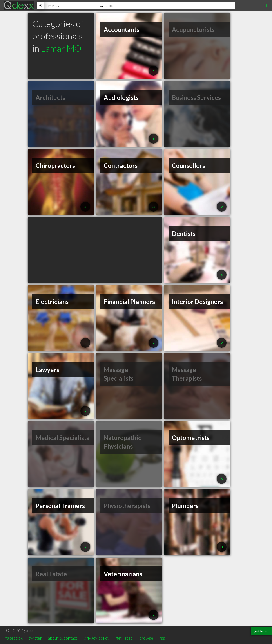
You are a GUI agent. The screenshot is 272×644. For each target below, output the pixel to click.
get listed (124, 638)
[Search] (166, 5)
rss (162, 638)
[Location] (67, 5)
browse (146, 638)
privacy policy (97, 638)
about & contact (63, 638)
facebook (14, 638)
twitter (35, 638)
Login (265, 5)
